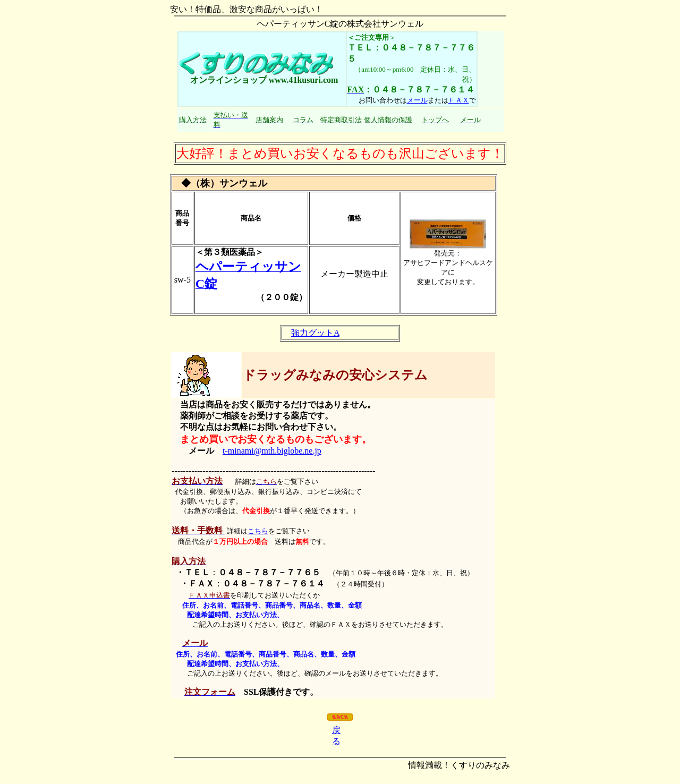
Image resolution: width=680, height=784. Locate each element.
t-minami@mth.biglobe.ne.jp (272, 451)
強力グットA (315, 333)
